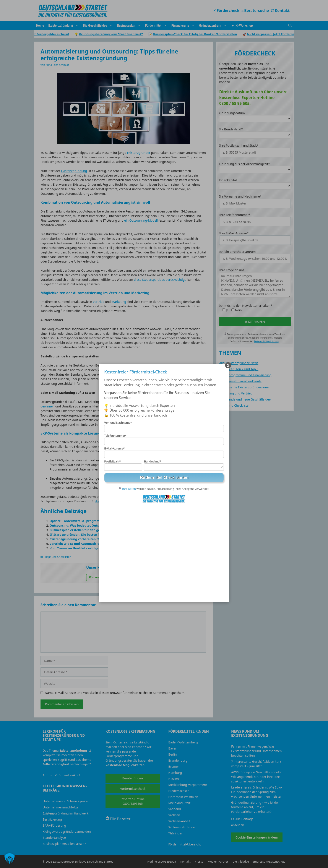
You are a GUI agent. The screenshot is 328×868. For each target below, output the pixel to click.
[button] (10, 858)
